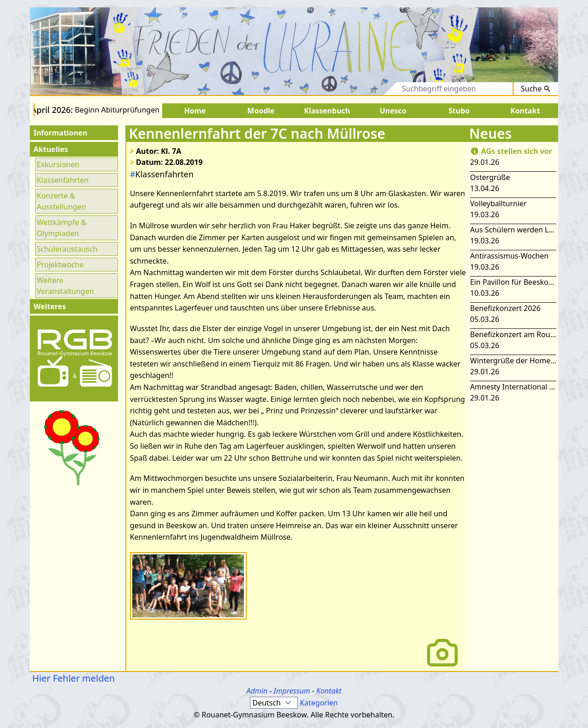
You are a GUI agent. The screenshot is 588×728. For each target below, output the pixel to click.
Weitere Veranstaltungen (65, 286)
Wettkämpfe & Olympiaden (62, 228)
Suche (536, 89)
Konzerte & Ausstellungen (61, 201)
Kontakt (329, 691)
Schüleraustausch (67, 249)
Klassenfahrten (63, 180)
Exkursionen (58, 164)
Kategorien (319, 703)
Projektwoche (60, 265)
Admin (257, 691)
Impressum (292, 691)
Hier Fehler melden (72, 678)
